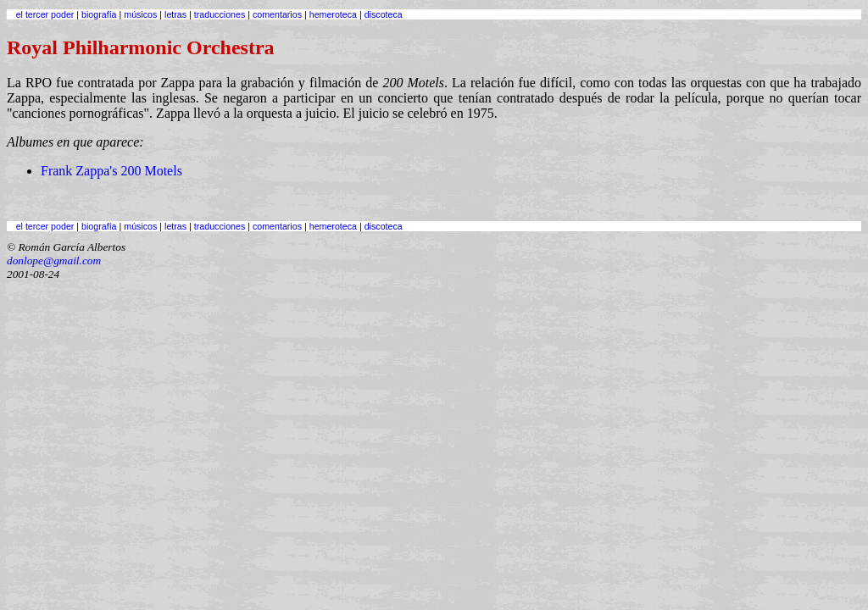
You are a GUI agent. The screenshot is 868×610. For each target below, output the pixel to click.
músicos (140, 14)
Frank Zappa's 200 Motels (111, 171)
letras (175, 14)
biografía (99, 14)
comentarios (277, 14)
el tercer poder (45, 14)
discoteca (384, 14)
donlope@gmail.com (54, 261)
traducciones (220, 14)
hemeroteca (333, 14)
